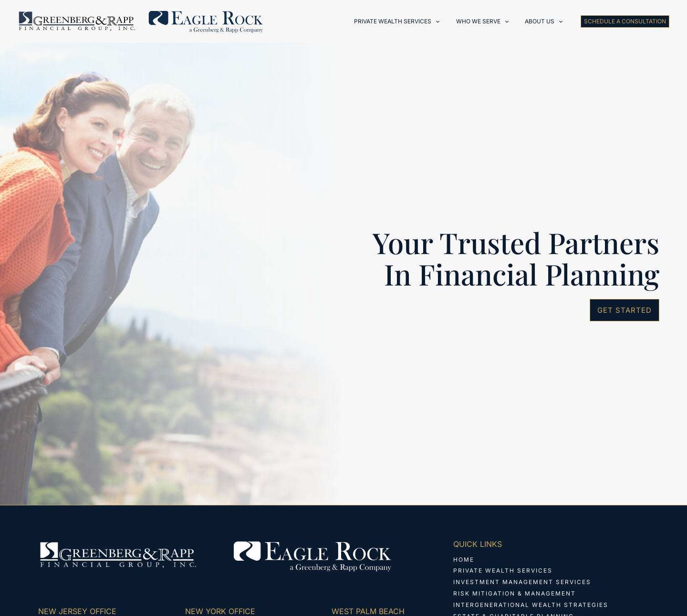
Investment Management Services (522, 582)
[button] (625, 21)
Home (464, 560)
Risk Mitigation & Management (515, 594)
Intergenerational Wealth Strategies (531, 605)
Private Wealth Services (503, 571)
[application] (448, 21)
